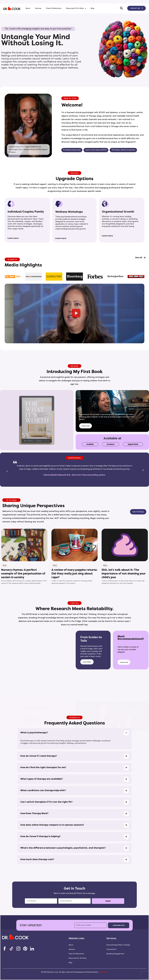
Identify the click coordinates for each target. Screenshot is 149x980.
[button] (74, 253)
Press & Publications (54, 8)
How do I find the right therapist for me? (43, 871)
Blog (92, 8)
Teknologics (103, 972)
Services (38, 8)
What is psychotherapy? (34, 836)
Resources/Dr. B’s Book (76, 8)
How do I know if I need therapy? (39, 859)
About (28, 8)
